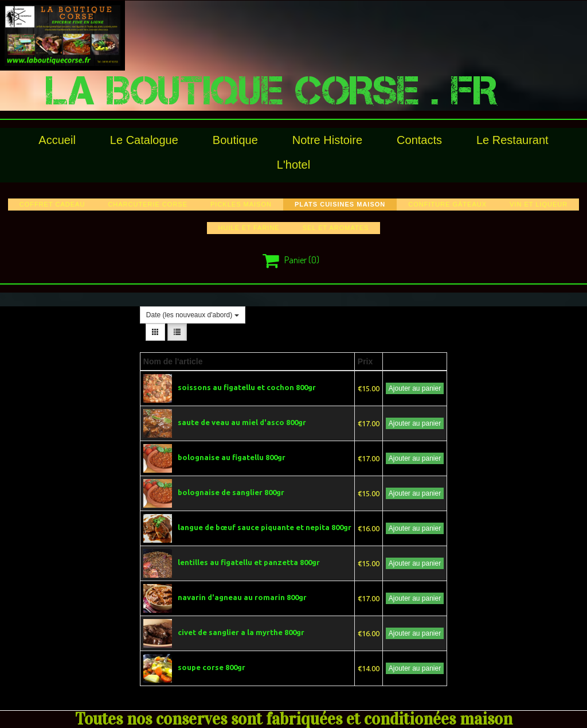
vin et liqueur (539, 204)
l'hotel (293, 165)
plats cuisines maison (340, 204)
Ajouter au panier (415, 388)
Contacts (419, 140)
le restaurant (512, 140)
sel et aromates (336, 228)
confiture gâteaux (447, 204)
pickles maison (241, 204)
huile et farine (249, 228)
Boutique (235, 140)
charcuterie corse (148, 204)
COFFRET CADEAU (52, 204)
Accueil (57, 140)
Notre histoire (327, 140)
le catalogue (144, 140)
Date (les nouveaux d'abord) (193, 315)
